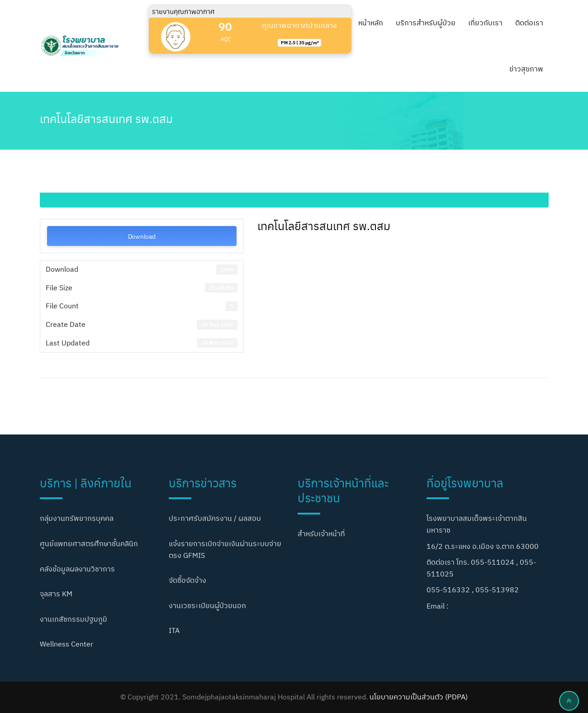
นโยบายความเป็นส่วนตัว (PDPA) (419, 697)
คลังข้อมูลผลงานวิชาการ (77, 569)
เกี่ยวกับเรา (485, 23)
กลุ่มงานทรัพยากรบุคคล (77, 518)
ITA (174, 630)
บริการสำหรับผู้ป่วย (426, 23)
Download (142, 236)
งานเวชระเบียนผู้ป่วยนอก (207, 605)
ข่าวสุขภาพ (526, 69)
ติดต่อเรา (529, 23)
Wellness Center (66, 644)
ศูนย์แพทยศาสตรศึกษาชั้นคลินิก (89, 543)
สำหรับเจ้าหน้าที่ (321, 534)
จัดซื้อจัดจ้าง (187, 580)
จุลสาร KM (56, 594)
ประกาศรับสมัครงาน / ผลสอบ (215, 518)
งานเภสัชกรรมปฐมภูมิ (73, 619)
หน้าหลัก (371, 23)
